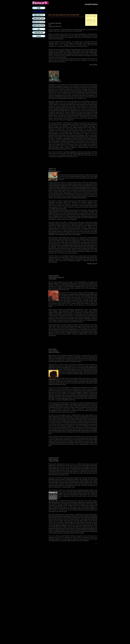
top (96, 544)
